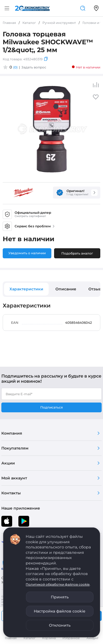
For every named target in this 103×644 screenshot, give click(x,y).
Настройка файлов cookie (60, 611)
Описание (66, 289)
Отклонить (60, 625)
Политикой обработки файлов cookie (58, 584)
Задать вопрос (34, 67)
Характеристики (26, 289)
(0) (15, 67)
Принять (60, 597)
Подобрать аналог (77, 253)
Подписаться (51, 407)
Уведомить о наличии (27, 253)
